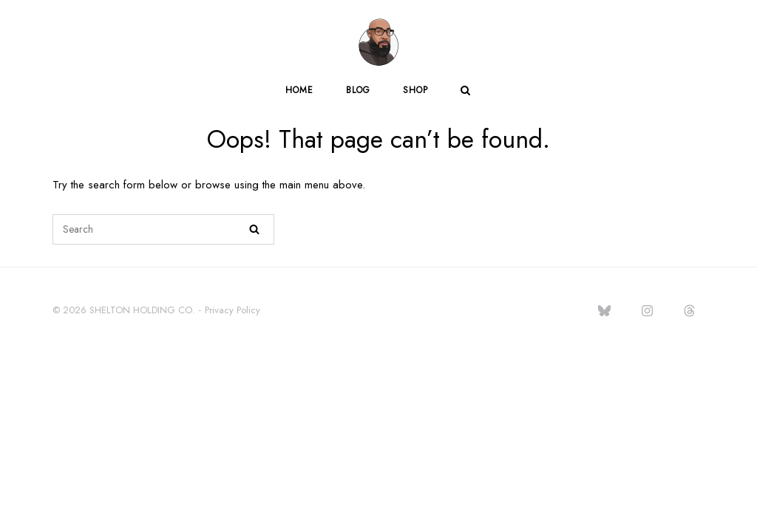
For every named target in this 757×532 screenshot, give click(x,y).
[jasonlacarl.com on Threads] (690, 311)
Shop (415, 90)
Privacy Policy (232, 310)
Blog (358, 90)
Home (299, 90)
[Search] (254, 229)
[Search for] (163, 229)
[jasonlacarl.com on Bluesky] (605, 311)
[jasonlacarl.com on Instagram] (647, 311)
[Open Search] (465, 92)
